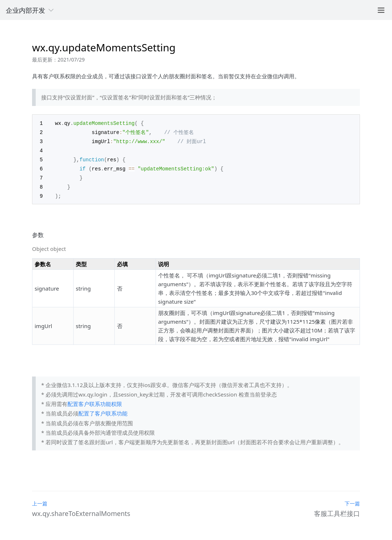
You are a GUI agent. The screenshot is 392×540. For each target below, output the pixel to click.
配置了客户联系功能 (103, 410)
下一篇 (352, 500)
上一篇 (40, 500)
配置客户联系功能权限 (95, 400)
